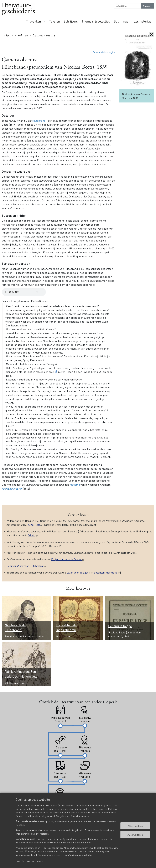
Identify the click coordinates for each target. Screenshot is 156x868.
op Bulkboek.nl (26, 566)
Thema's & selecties (96, 21)
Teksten (55, 21)
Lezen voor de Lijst (79, 572)
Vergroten (152, 34)
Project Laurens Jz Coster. (68, 559)
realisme (75, 485)
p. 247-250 (35, 525)
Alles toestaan (135, 826)
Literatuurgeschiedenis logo (18, 9)
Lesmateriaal (143, 21)
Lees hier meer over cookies (29, 861)
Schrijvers (71, 21)
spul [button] (52, 372)
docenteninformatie (107, 572)
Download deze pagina (104, 52)
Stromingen (122, 21)
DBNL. (33, 535)
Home (8, 36)
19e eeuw (108, 43)
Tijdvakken (33, 21)
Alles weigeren (135, 835)
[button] (128, 6)
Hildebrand (39, 121)
